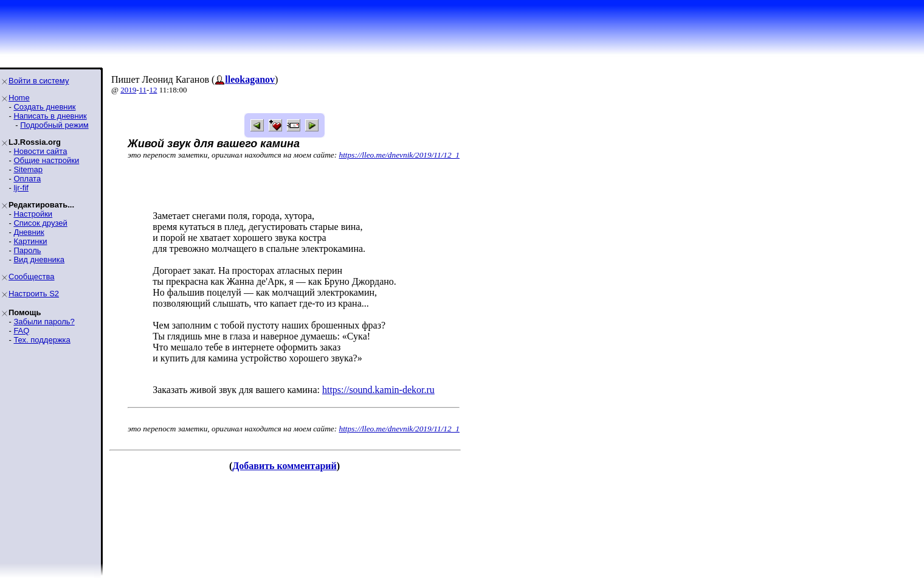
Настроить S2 (34, 294)
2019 (128, 90)
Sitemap (28, 169)
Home (19, 98)
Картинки (30, 241)
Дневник (29, 232)
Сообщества (32, 277)
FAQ (21, 331)
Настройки (33, 214)
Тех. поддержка (42, 340)
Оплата (27, 179)
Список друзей (40, 223)
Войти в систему (39, 81)
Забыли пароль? (44, 322)
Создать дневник (44, 107)
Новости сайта (40, 151)
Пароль (27, 250)
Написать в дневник (50, 116)
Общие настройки (46, 160)
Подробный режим (54, 125)
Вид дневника (39, 259)
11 (143, 90)
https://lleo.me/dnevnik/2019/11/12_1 (400, 155)
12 (153, 90)
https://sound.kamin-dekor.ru (378, 390)
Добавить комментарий (284, 466)
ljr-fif (21, 188)
